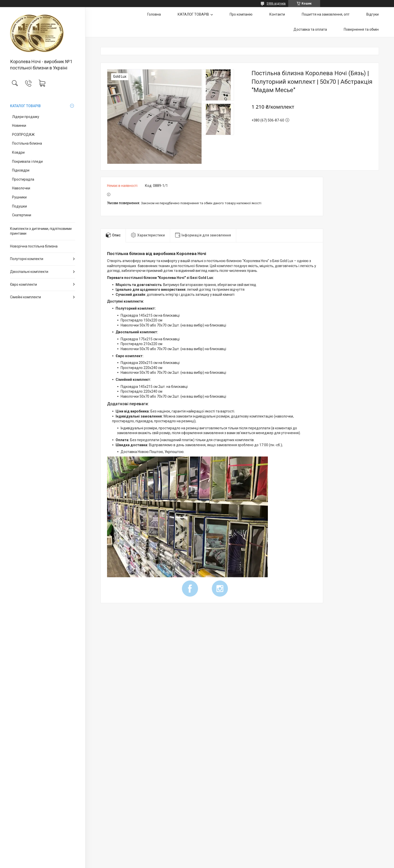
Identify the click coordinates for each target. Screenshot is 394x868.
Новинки (19, 126)
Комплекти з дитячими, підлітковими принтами (41, 231)
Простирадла (23, 179)
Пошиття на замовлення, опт (326, 14)
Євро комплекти (23, 284)
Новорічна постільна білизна (34, 246)
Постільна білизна (27, 143)
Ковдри (18, 152)
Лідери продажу (26, 117)
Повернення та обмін (361, 29)
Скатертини (22, 215)
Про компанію (241, 14)
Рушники (19, 197)
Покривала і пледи (27, 161)
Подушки (19, 206)
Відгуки (373, 14)
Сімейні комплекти (26, 297)
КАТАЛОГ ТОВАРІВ (25, 106)
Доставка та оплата (310, 29)
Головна (154, 14)
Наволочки (21, 188)
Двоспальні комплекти (29, 272)
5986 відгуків (276, 4)
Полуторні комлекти (27, 259)
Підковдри (21, 170)
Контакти (277, 14)
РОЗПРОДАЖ (23, 135)
